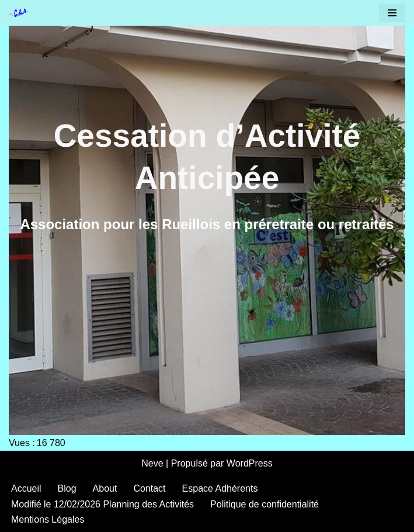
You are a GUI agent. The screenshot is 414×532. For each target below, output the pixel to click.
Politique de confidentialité (265, 504)
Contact (149, 488)
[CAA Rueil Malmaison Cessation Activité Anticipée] (21, 13)
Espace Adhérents (220, 488)
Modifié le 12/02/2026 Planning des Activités (102, 504)
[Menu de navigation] (392, 13)
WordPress (250, 463)
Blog (67, 488)
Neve (152, 463)
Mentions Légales (48, 519)
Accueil (26, 488)
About (105, 488)
